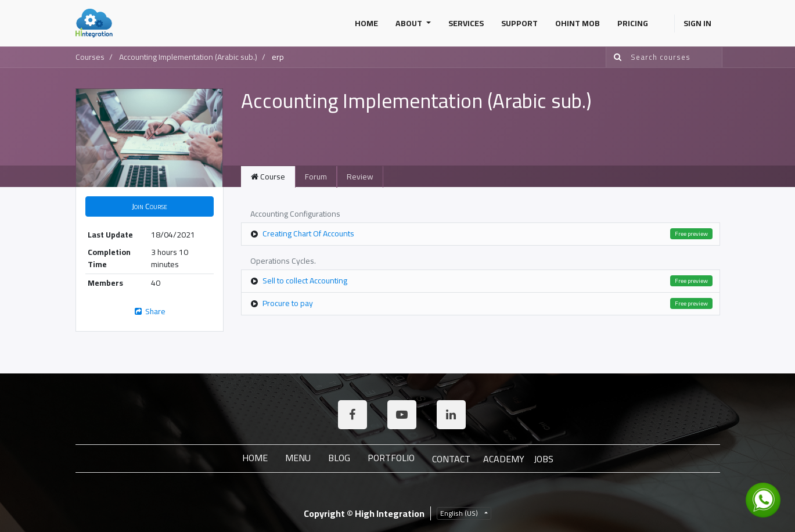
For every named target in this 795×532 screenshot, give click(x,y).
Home (255, 458)
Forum (316, 177)
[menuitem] (366, 24)
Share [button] (149, 311)
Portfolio (391, 458)
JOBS (544, 459)
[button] (150, 206)
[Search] (615, 57)
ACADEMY (504, 459)
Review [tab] (360, 177)
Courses (90, 57)
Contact (451, 459)
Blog (339, 458)
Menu (298, 458)
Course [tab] (268, 177)
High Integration (390, 513)
